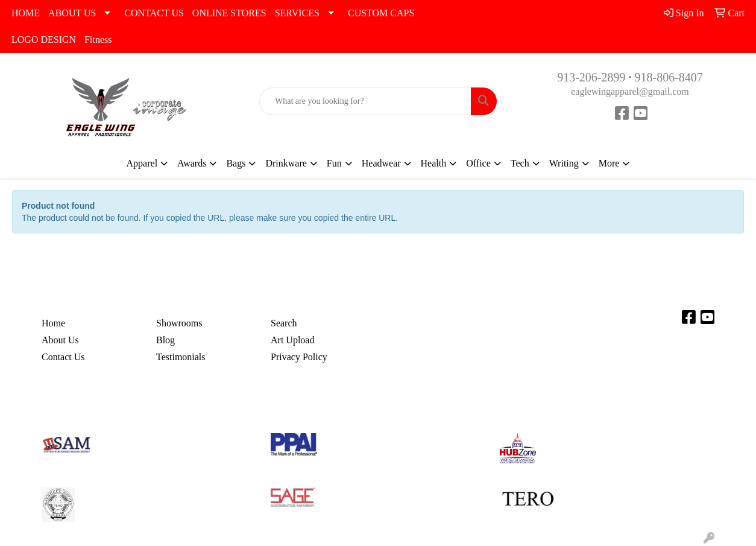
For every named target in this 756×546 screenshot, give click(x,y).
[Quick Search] (365, 101)
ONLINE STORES (229, 13)
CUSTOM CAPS (381, 13)
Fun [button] (334, 163)
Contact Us (63, 357)
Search (284, 323)
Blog (165, 340)
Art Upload (292, 340)
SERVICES (297, 13)
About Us (60, 340)
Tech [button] (520, 163)
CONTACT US (154, 13)
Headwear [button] (381, 163)
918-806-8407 (669, 77)
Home (53, 323)
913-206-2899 (591, 77)
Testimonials (181, 357)
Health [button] (434, 163)
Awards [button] (192, 163)
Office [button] (478, 163)
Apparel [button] (142, 163)
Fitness (98, 40)
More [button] (609, 163)
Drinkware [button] (286, 163)
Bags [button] (236, 163)
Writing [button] (564, 163)
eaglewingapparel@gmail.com (630, 91)
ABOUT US (72, 13)
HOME (26, 13)
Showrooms (179, 323)
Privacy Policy (299, 357)
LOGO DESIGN (44, 40)
